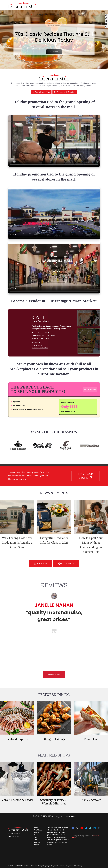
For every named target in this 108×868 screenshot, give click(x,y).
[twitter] (86, 828)
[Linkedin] (106, 24)
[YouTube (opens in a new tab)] (106, 21)
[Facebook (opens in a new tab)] (106, 15)
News (60, 15)
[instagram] (77, 828)
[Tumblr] (99, 828)
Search (37, 845)
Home (36, 827)
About (78, 15)
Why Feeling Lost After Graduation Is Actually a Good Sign (17, 542)
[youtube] (82, 828)
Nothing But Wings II (54, 739)
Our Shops (41, 15)
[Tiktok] (90, 828)
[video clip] (54, 141)
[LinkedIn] (95, 828)
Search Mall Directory (65, 92)
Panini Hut (91, 739)
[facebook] (73, 828)
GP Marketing (78, 866)
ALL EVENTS (66, 564)
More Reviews (54, 675)
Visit (69, 15)
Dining (52, 15)
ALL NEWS (41, 564)
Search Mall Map (41, 92)
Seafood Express (17, 739)
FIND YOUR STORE (86, 476)
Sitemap (62, 866)
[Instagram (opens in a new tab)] (106, 18)
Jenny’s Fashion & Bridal (17, 800)
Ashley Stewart (91, 800)
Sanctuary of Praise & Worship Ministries (54, 802)
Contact (89, 15)
